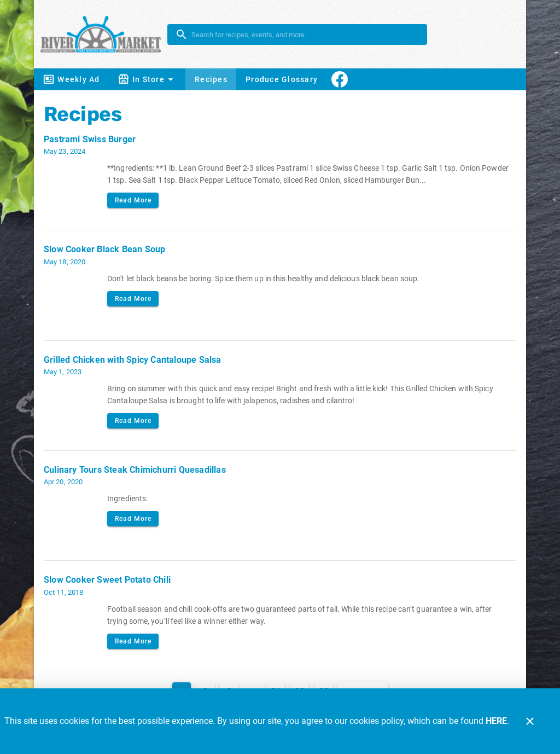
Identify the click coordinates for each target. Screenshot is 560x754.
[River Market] (104, 34)
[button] (147, 79)
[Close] (530, 721)
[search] (305, 34)
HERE (496, 721)
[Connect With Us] (340, 79)
